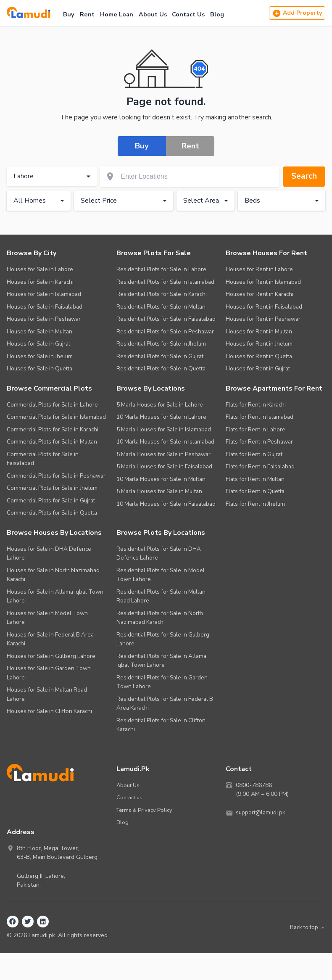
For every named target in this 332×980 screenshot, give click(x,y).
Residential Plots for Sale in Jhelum (161, 344)
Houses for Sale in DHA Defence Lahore (49, 553)
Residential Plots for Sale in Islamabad (165, 282)
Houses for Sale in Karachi (40, 282)
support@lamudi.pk (262, 813)
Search (303, 176)
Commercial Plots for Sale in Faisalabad (43, 459)
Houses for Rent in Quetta (259, 356)
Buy (69, 14)
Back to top (306, 928)
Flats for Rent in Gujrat (254, 454)
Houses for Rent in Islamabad (263, 282)
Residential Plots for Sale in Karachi (162, 294)
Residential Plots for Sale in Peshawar (165, 332)
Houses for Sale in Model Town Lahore (47, 618)
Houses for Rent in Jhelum (259, 344)
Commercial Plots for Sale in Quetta (52, 513)
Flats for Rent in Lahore (256, 429)
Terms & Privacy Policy (145, 810)
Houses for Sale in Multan (40, 332)
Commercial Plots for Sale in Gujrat (51, 501)
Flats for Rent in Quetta (255, 491)
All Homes (40, 201)
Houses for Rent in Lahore (259, 269)
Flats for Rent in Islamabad (260, 417)
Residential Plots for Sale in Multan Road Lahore (161, 596)
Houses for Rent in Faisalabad (264, 307)
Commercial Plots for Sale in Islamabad (56, 417)
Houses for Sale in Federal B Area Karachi (50, 639)
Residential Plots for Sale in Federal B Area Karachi (165, 704)
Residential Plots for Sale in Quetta (161, 368)
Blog (217, 14)
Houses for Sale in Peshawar (44, 319)
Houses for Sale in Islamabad (44, 294)
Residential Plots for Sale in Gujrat (160, 356)
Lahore (53, 177)
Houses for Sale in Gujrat (38, 344)
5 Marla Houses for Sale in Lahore (160, 405)
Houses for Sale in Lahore (40, 269)
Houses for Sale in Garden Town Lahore (49, 673)
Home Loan (117, 14)
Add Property (297, 13)
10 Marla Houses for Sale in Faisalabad (166, 504)
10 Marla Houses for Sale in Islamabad (165, 442)
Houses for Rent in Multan (259, 332)
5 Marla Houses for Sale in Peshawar (163, 454)
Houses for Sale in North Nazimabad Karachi (53, 575)
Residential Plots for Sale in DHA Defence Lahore (159, 553)
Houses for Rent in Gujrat (258, 368)
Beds (283, 201)
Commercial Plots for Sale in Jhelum (52, 488)
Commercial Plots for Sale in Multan (52, 442)
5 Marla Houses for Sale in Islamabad (164, 429)
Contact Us (188, 14)
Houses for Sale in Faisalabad (45, 307)
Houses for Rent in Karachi (260, 294)
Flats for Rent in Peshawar (259, 442)
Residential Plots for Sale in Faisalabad (166, 319)
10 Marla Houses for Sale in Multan (161, 479)
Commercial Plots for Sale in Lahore (52, 405)
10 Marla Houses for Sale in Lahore (161, 417)
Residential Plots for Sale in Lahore (161, 269)
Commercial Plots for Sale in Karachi (53, 429)
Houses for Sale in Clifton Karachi (49, 711)
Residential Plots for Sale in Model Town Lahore (161, 575)
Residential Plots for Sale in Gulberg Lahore (163, 639)
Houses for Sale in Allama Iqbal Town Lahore (55, 596)
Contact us (130, 797)
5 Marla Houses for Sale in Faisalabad (164, 466)
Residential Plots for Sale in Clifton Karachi (161, 725)
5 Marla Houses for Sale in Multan (159, 491)
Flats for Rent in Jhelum (255, 504)
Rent (87, 14)
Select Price (125, 201)
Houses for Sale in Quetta (40, 368)
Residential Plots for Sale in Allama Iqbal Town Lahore (161, 661)
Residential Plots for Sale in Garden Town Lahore (162, 682)
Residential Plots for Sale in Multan (161, 307)
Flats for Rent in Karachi (256, 405)
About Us (153, 14)
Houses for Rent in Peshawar (263, 319)
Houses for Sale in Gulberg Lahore (51, 656)
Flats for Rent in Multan (255, 479)
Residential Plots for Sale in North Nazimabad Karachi (160, 618)
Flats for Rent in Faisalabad (260, 466)
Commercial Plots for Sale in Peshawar (56, 476)
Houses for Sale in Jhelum (40, 356)
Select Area (207, 201)
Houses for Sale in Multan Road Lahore (47, 694)
